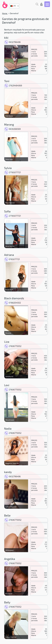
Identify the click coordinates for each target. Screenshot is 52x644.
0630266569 (13, 129)
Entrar (41, 4)
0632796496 (13, 42)
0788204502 (13, 303)
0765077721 (12, 259)
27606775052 (13, 346)
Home (5, 13)
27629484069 (13, 85)
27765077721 (13, 172)
